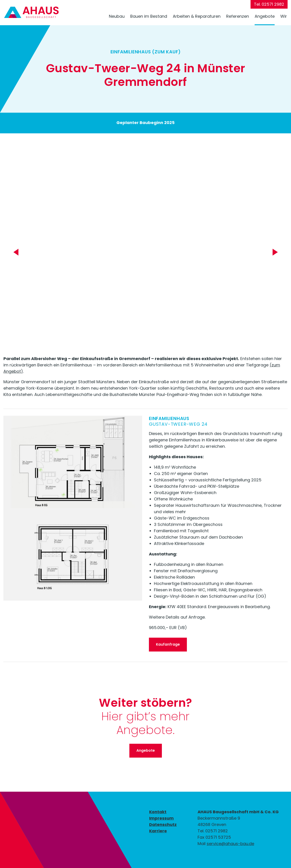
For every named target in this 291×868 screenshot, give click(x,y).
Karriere (158, 831)
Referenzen (238, 16)
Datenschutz (163, 824)
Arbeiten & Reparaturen (197, 16)
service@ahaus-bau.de (230, 844)
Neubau (117, 16)
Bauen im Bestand (149, 16)
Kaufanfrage (168, 644)
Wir (284, 16)
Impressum (161, 818)
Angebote (265, 16)
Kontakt (158, 812)
